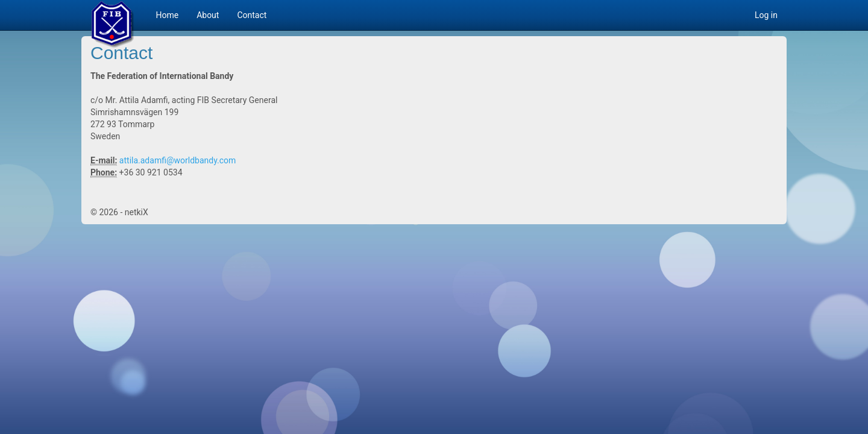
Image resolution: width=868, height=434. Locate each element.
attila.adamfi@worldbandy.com (178, 160)
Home (167, 15)
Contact (252, 15)
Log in (766, 15)
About (208, 15)
